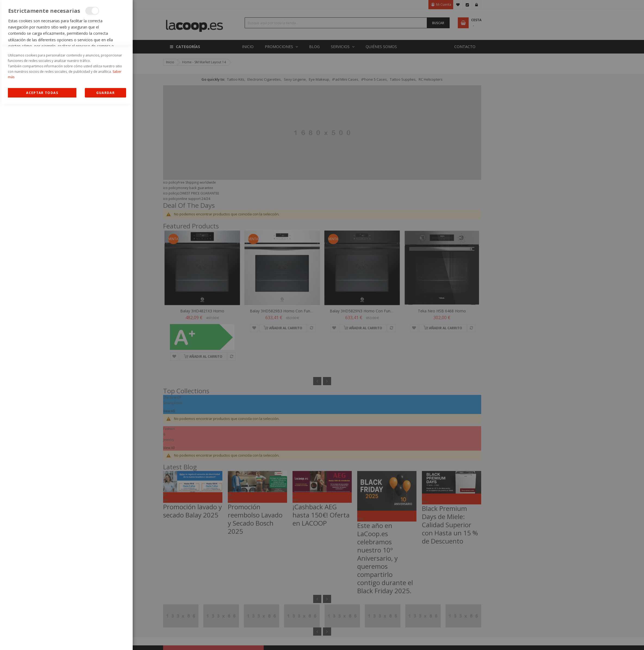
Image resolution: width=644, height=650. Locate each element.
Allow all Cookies (42, 639)
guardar (105, 639)
